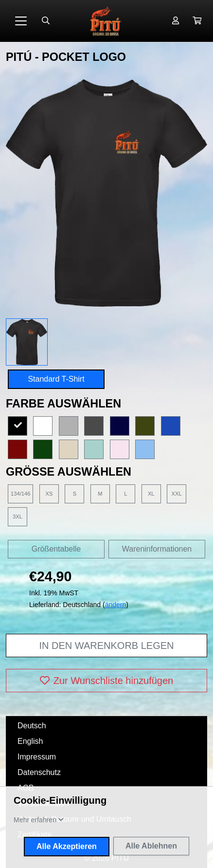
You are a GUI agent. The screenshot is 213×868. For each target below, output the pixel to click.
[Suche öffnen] (46, 21)
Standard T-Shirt (56, 379)
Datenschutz (39, 772)
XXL (177, 494)
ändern (116, 605)
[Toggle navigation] (21, 21)
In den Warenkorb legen (106, 646)
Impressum (37, 757)
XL (151, 494)
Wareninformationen (157, 549)
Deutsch (32, 726)
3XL (18, 517)
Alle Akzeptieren (67, 846)
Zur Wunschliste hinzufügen (106, 681)
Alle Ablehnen (151, 846)
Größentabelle (56, 549)
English (30, 741)
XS (49, 494)
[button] (197, 21)
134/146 (20, 494)
